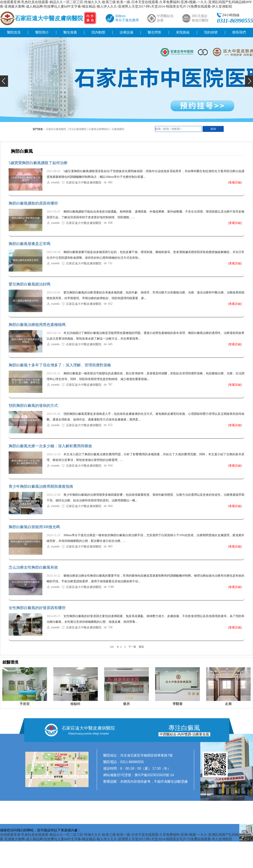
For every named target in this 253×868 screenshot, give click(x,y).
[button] (4, 81)
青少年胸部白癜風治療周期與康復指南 (41, 486)
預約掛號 (211, 32)
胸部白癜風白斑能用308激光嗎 (34, 527)
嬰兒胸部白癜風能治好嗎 (30, 284)
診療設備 (126, 32)
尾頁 (141, 647)
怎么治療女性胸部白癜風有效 (33, 567)
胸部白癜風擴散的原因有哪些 (33, 203)
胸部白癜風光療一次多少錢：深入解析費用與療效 (50, 446)
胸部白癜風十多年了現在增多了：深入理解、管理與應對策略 (60, 365)
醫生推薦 (70, 32)
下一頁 (132, 647)
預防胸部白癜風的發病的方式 (33, 406)
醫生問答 (155, 32)
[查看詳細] (235, 183)
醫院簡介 (42, 32)
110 (112, 647)
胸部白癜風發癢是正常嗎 (30, 244)
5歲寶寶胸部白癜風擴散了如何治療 (38, 163)
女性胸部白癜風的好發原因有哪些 (37, 608)
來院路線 (183, 32)
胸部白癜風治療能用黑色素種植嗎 (37, 325)
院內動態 (98, 32)
